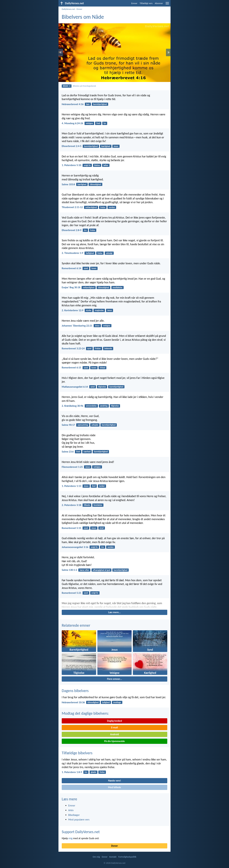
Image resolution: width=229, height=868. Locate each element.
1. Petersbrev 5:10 (71, 165)
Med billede (114, 787)
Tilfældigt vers (146, 3)
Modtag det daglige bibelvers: (85, 713)
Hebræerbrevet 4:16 (73, 104)
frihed (102, 368)
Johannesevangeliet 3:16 (75, 547)
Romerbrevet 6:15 (71, 368)
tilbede (87, 505)
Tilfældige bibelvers (77, 753)
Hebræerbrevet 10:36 (73, 702)
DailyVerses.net (68, 9)
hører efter (84, 570)
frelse (103, 207)
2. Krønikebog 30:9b (72, 406)
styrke (89, 310)
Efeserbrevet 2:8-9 (72, 230)
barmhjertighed (100, 104)
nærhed (87, 452)
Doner (114, 846)
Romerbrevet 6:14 (71, 268)
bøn (88, 104)
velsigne (89, 123)
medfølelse (117, 288)
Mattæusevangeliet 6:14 (75, 387)
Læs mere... (115, 612)
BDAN (67, 86)
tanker (102, 486)
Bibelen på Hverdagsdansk (85, 86)
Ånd (94, 486)
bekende (108, 348)
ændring (104, 406)
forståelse (98, 505)
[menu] (167, 4)
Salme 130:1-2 (69, 570)
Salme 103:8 (68, 184)
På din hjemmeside (115, 741)
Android (114, 734)
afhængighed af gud (101, 570)
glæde (93, 772)
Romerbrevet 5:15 (71, 528)
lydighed (106, 702)
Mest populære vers (79, 820)
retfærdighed (91, 207)
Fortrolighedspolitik (127, 857)
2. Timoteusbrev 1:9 (72, 253)
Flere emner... (114, 679)
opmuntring (83, 425)
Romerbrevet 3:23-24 (73, 348)
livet (78, 452)
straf (102, 528)
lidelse (97, 165)
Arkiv (71, 810)
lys (105, 123)
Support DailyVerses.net (81, 832)
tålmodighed (95, 184)
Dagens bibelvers (75, 691)
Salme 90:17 (68, 425)
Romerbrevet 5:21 (71, 593)
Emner (134, 3)
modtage (117, 702)
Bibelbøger (74, 815)
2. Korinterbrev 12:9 (72, 310)
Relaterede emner (76, 625)
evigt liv (87, 165)
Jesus (116, 146)
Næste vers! (115, 781)
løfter (106, 165)
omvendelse (91, 406)
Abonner (159, 3)
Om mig (96, 857)
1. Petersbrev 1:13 (71, 486)
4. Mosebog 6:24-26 (72, 123)
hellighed (90, 253)
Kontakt (113, 857)
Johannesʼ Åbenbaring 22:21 (77, 326)
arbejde (95, 425)
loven (94, 268)
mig (71, 838)
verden (112, 207)
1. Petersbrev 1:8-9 (72, 772)
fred (98, 123)
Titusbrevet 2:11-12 (72, 207)
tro (85, 230)
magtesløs (99, 310)
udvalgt (109, 253)
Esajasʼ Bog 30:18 (71, 287)
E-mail (114, 727)
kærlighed (106, 146)
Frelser (98, 348)
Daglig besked (115, 721)
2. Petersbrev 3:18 (71, 505)
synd (86, 268)
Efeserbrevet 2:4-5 (72, 146)
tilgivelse (102, 387)
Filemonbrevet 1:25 (72, 467)
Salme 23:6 (68, 452)
